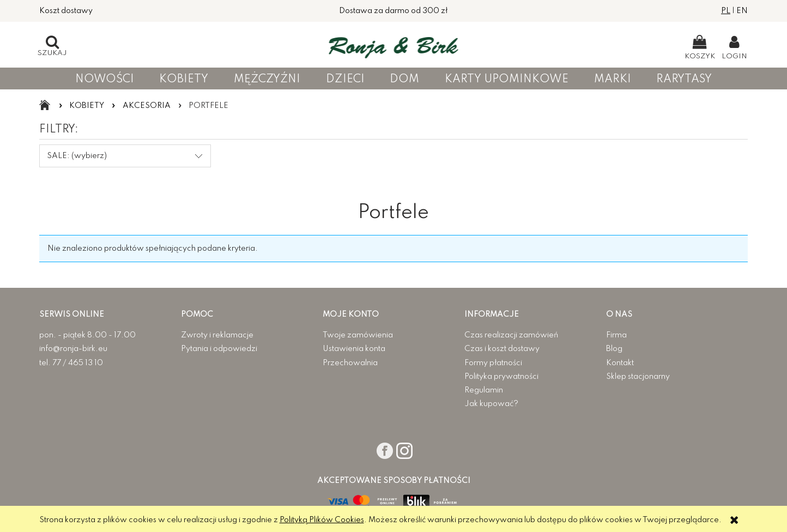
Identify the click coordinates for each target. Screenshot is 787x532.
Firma (616, 335)
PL (726, 11)
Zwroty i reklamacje (217, 335)
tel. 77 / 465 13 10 (71, 363)
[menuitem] (105, 79)
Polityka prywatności (501, 377)
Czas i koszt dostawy (502, 349)
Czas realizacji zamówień (511, 335)
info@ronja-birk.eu (73, 349)
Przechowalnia (350, 363)
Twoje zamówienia (358, 335)
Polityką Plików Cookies (322, 520)
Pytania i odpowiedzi (219, 349)
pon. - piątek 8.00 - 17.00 (87, 335)
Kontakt (620, 363)
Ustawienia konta (354, 349)
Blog (614, 349)
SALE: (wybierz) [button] (77, 156)
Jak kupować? (491, 404)
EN (742, 11)
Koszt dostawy (66, 11)
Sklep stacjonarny (638, 377)
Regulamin (484, 390)
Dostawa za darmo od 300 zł (393, 11)
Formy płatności (493, 363)
